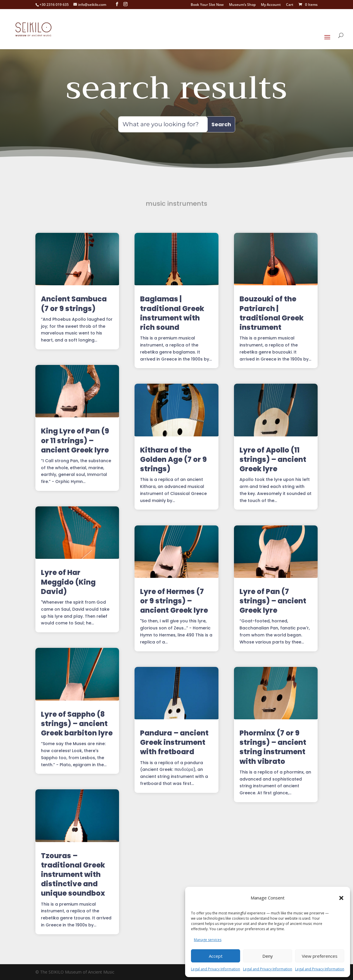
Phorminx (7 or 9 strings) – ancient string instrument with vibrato (273, 747)
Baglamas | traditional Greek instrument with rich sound (172, 313)
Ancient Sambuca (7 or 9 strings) (74, 304)
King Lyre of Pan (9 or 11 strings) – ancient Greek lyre (75, 440)
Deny (268, 956)
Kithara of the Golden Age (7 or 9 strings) (173, 459)
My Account (271, 5)
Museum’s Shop (242, 5)
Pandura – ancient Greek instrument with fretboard (174, 742)
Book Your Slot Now (207, 5)
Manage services (208, 940)
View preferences (320, 956)
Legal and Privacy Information (216, 969)
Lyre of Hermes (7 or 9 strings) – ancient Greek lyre (174, 601)
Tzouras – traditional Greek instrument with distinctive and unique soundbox (73, 875)
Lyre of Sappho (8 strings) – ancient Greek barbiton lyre (77, 724)
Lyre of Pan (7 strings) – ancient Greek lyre (273, 601)
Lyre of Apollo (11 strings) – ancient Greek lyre (273, 459)
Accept (216, 956)
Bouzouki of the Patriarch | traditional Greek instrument (272, 313)
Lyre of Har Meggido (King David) (68, 582)
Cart (290, 5)
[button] (341, 898)
